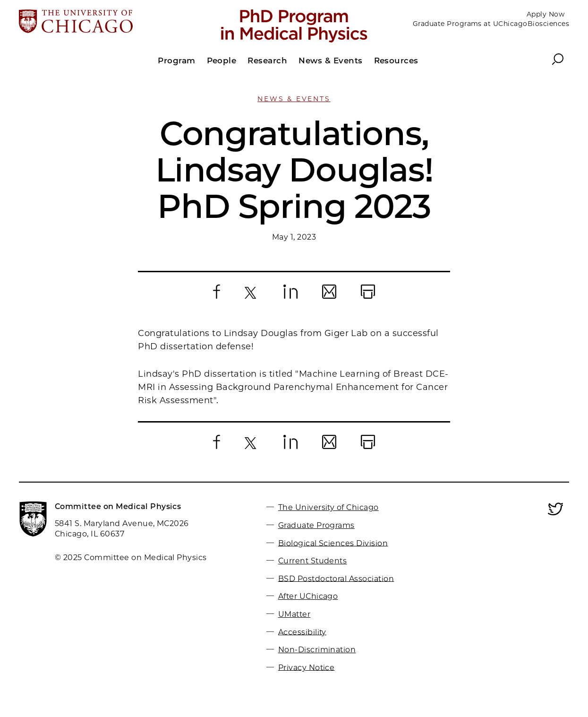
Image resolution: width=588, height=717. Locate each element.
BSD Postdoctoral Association (336, 578)
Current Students (313, 561)
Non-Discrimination (317, 650)
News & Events (294, 99)
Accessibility (302, 632)
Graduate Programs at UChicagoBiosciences (491, 24)
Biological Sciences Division (333, 543)
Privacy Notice (307, 667)
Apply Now (545, 14)
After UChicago (308, 596)
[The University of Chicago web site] (109, 22)
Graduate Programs (316, 525)
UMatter (294, 614)
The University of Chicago (328, 507)
